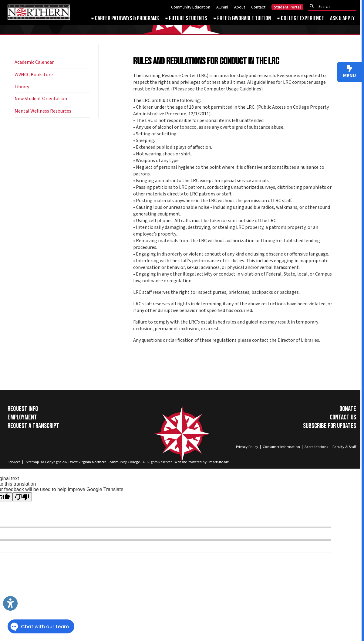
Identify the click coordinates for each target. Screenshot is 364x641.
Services (14, 462)
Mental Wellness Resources (43, 111)
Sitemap (32, 462)
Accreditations (316, 447)
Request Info (23, 409)
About (240, 7)
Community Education (191, 7)
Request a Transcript (33, 426)
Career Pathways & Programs (125, 18)
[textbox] (334, 7)
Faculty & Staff (344, 447)
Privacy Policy (247, 447)
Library (22, 87)
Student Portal (287, 7)
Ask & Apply (342, 18)
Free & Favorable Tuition (242, 18)
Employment (22, 417)
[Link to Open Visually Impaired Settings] (10, 603)
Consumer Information (281, 447)
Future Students (186, 18)
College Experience (300, 18)
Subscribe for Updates (330, 426)
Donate (348, 409)
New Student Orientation (41, 99)
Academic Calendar (34, 62)
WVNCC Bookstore (34, 75)
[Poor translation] (22, 497)
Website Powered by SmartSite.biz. (202, 462)
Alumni (222, 7)
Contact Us (343, 417)
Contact (258, 7)
